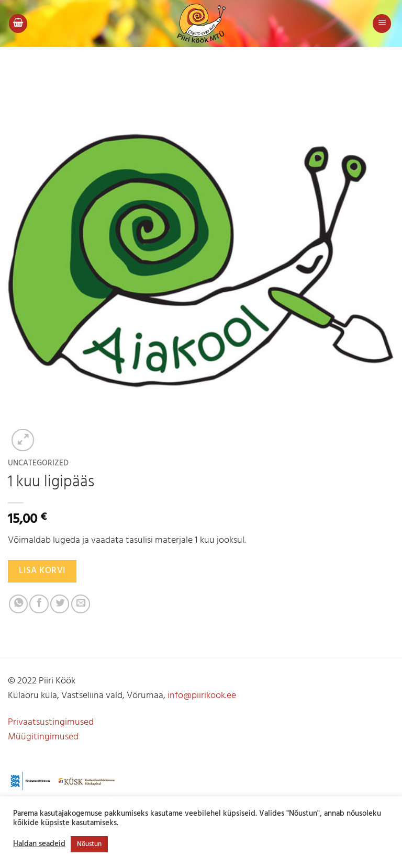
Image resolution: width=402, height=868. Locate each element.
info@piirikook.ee (202, 696)
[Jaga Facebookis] (39, 604)
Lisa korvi (42, 571)
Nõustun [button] (89, 844)
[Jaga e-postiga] (81, 604)
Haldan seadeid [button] (39, 844)
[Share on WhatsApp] (18, 604)
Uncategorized (38, 463)
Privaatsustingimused (51, 722)
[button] (18, 24)
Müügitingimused (43, 737)
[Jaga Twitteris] (60, 604)
